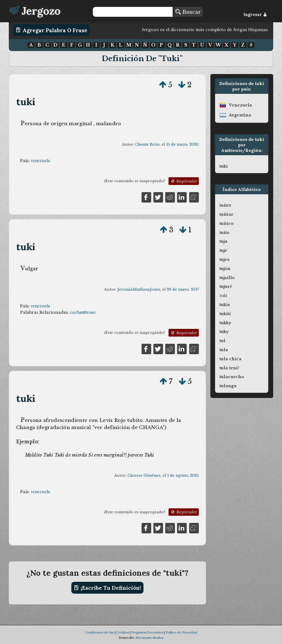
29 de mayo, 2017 (183, 289)
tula (224, 350)
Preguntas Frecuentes (147, 632)
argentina (240, 115)
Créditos (123, 632)
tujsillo (227, 278)
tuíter (225, 205)
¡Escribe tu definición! (108, 588)
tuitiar (226, 214)
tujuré (226, 286)
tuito (224, 233)
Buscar (188, 12)
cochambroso (83, 312)
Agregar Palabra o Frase (52, 30)
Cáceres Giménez (144, 475)
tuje (223, 250)
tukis (225, 305)
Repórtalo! (183, 181)
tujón (225, 269)
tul (222, 341)
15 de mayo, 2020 (183, 144)
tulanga (228, 386)
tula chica (231, 359)
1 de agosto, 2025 (183, 475)
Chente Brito (147, 144)
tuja (223, 241)
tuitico (227, 223)
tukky (225, 323)
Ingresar (255, 15)
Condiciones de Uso (100, 632)
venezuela (40, 161)
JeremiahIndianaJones (139, 289)
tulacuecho (232, 377)
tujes (224, 260)
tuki (26, 102)
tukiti (225, 314)
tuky (224, 332)
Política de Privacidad (181, 632)
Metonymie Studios (149, 638)
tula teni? (229, 368)
